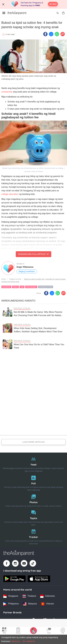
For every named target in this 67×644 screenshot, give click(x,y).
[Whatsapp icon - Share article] (57, 34)
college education (10, 194)
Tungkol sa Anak (15, 279)
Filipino (15, 287)
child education (31, 287)
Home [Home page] (4, 279)
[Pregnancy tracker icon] (33, 631)
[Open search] (58, 13)
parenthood (6, 287)
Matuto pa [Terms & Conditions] (16, 641)
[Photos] (33, 500)
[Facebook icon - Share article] (45, 34)
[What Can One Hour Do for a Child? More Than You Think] (33, 344)
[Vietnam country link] (48, 604)
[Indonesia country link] (47, 596)
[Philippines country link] (11, 604)
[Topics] (33, 517)
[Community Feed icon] (49, 631)
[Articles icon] (18, 631)
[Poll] (33, 483)
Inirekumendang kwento (18, 301)
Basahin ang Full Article (33, 254)
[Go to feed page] (17, 13)
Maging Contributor (27, 271)
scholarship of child (46, 287)
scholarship (7, 92)
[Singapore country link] (11, 596)
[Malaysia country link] (30, 604)
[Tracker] (33, 536)
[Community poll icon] (63, 631)
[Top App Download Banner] (33, 4)
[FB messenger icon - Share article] (51, 34)
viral (22, 287)
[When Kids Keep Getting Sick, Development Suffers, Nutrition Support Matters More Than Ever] (33, 328)
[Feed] (33, 464)
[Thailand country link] (29, 596)
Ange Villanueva (25, 267)
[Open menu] (4, 13)
